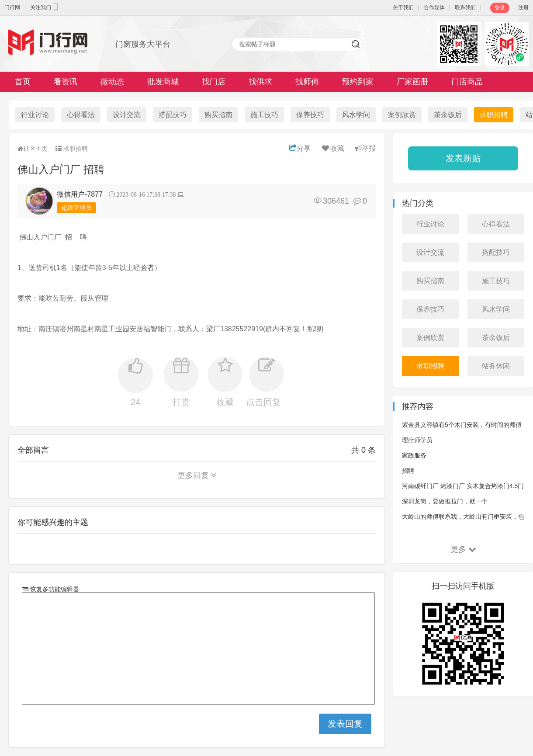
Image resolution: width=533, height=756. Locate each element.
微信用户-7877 (80, 194)
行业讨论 (35, 115)
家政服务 (414, 455)
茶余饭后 (448, 115)
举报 (365, 148)
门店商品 (467, 82)
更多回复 (197, 475)
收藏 (333, 148)
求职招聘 (494, 115)
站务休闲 (496, 366)
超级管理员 (76, 208)
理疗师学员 (417, 440)
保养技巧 (310, 115)
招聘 (408, 471)
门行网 (12, 7)
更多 (463, 549)
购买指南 (218, 115)
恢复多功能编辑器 (54, 589)
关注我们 (45, 7)
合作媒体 (434, 7)
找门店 (214, 82)
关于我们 (403, 7)
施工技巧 (264, 115)
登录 (500, 8)
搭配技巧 (173, 115)
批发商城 (163, 82)
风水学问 (356, 115)
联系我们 (465, 7)
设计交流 (127, 115)
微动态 (112, 82)
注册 (523, 7)
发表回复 (345, 724)
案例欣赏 (402, 115)
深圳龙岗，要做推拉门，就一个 (445, 501)
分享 (300, 148)
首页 (23, 82)
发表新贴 (463, 158)
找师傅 (307, 82)
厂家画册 (412, 82)
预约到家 (358, 82)
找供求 (260, 82)
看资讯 (66, 82)
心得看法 (81, 115)
